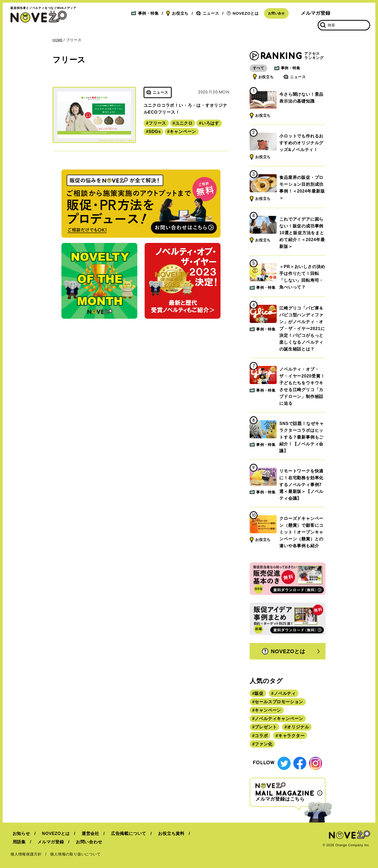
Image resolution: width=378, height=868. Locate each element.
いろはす (210, 123)
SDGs (155, 132)
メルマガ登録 (316, 13)
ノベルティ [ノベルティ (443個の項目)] (285, 693)
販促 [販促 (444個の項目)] (259, 693)
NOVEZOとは (243, 13)
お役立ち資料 (161, 832)
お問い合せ (276, 13)
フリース (157, 123)
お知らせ (19, 832)
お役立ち (177, 13)
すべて (261, 68)
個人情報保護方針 (26, 853)
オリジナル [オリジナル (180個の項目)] (298, 727)
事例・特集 (145, 13)
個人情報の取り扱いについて (75, 853)
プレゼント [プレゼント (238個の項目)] (266, 727)
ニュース (208, 13)
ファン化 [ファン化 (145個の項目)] (263, 744)
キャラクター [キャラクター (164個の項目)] (292, 736)
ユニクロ (184, 123)
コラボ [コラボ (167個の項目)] (261, 736)
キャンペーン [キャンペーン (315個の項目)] (268, 710)
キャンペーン (183, 132)
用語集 (17, 841)
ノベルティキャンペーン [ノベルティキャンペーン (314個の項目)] (279, 719)
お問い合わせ (83, 841)
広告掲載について (120, 832)
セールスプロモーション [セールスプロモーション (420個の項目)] (279, 702)
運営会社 (84, 832)
